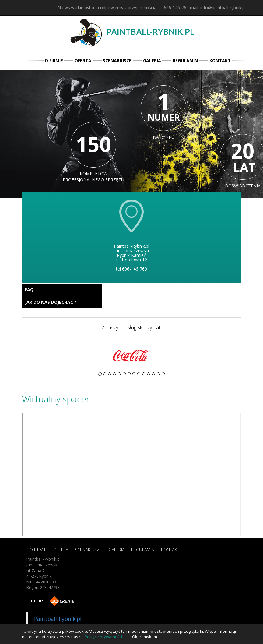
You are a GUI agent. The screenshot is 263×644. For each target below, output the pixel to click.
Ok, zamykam (145, 637)
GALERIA (152, 60)
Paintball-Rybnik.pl (58, 619)
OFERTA (83, 60)
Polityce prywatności (103, 637)
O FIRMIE (54, 60)
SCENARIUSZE (117, 60)
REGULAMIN (185, 60)
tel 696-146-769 (173, 7)
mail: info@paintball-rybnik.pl (218, 7)
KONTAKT (220, 60)
